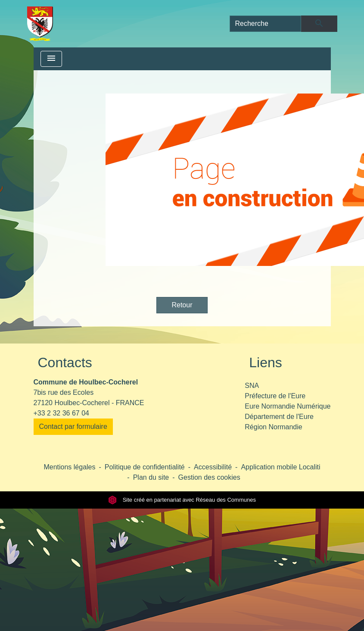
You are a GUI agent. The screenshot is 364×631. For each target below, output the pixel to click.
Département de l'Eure (279, 417)
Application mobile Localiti (280, 467)
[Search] (266, 24)
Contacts (65, 362)
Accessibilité (213, 467)
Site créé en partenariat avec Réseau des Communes (182, 500)
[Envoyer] (319, 24)
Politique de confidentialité (145, 467)
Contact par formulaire (73, 426)
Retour (182, 305)
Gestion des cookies (209, 477)
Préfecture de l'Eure (275, 396)
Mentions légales (69, 467)
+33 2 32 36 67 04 (61, 413)
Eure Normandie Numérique (288, 406)
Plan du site (151, 477)
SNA (252, 386)
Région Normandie (273, 427)
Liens (266, 362)
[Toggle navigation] (51, 59)
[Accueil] (40, 24)
